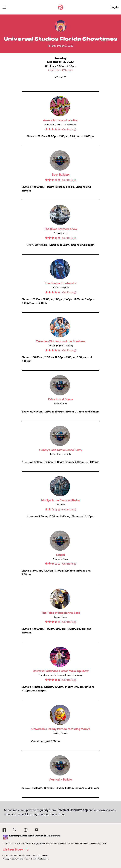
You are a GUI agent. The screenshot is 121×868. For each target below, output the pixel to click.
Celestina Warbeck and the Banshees (60, 341)
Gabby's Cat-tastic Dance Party (60, 450)
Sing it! (60, 555)
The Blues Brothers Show (61, 229)
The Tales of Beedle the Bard (61, 613)
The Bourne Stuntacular (61, 283)
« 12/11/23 (54, 70)
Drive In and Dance (61, 399)
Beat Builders (61, 175)
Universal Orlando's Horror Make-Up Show (61, 671)
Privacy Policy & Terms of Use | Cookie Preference (26, 859)
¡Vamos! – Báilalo (61, 779)
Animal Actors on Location (61, 120)
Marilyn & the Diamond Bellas (60, 500)
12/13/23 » (67, 70)
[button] (60, 77)
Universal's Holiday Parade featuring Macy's (61, 729)
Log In (114, 7)
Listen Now (17, 850)
